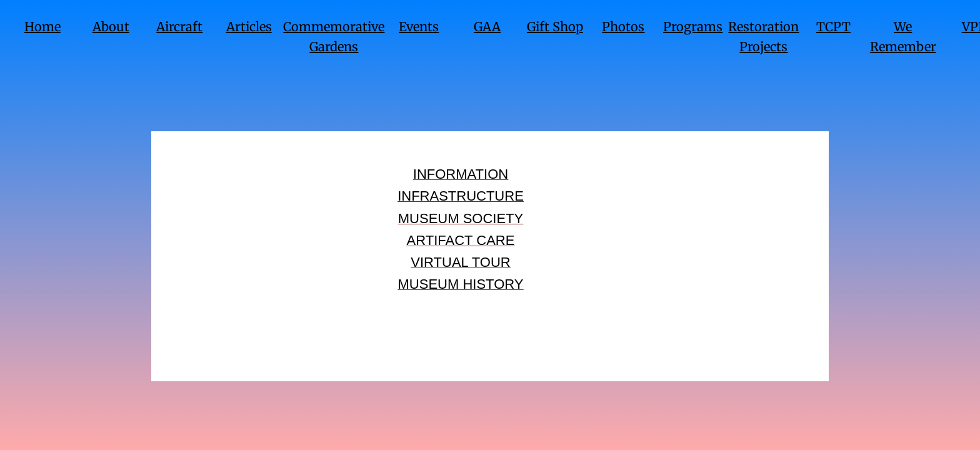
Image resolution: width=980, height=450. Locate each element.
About (111, 27)
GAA (487, 27)
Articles (249, 27)
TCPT (833, 27)
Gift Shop (555, 27)
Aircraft (179, 27)
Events (419, 27)
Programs (693, 27)
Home (42, 27)
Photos (623, 27)
